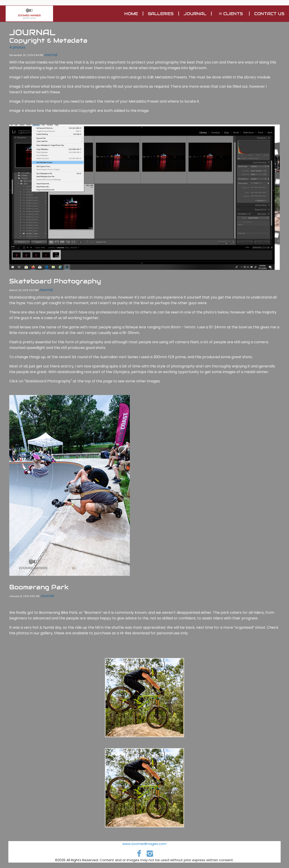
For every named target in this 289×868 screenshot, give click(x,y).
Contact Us (269, 14)
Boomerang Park (39, 587)
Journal (195, 14)
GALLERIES (161, 14)
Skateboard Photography (55, 281)
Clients (230, 14)
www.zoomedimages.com (144, 844)
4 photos (17, 47)
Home (131, 14)
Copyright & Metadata (48, 40)
